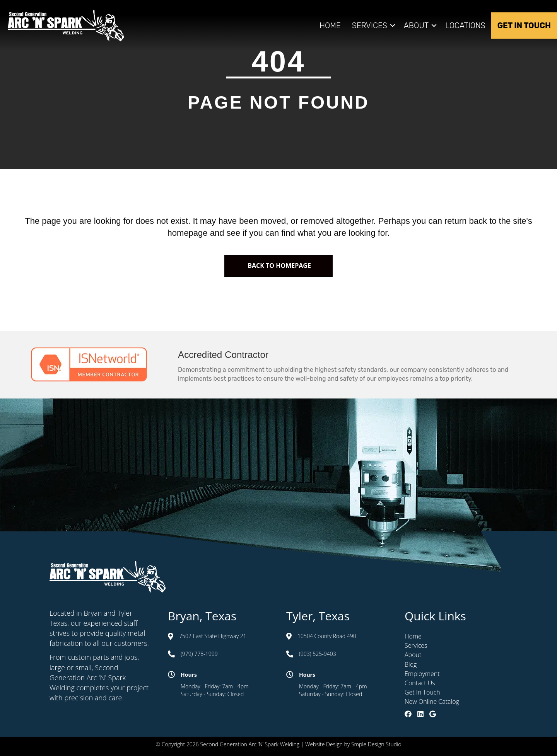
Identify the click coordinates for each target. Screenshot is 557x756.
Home (330, 26)
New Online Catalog (432, 702)
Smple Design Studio (376, 744)
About (416, 26)
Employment (422, 674)
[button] (393, 26)
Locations (465, 26)
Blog (411, 664)
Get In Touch (524, 26)
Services (370, 26)
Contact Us (420, 683)
